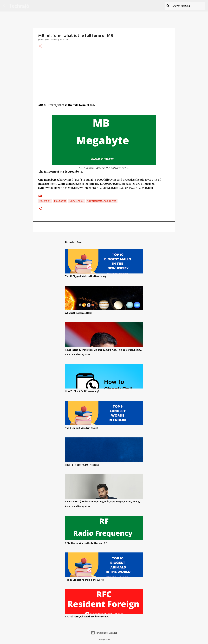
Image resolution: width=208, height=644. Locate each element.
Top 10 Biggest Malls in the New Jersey (86, 276)
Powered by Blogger (104, 633)
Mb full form (77, 201)
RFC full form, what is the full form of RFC (87, 617)
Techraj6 (19, 6)
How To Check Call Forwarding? (82, 391)
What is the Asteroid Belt (78, 313)
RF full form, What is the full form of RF (86, 543)
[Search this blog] (188, 6)
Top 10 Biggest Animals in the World (84, 580)
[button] (40, 46)
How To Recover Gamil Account (82, 465)
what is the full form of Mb (102, 201)
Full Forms (60, 201)
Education (45, 201)
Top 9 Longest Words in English (82, 428)
